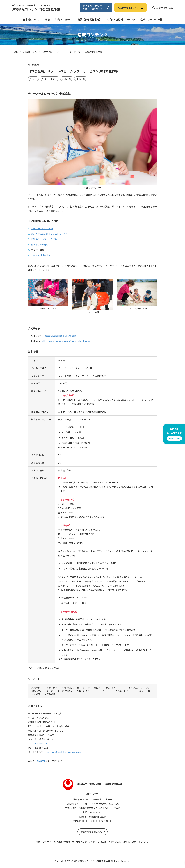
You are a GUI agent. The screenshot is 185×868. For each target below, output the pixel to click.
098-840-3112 (41, 744)
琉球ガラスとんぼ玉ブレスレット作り (49, 234)
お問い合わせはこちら (91, 832)
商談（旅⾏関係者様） (90, 19)
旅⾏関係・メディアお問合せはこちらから (94, 7)
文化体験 (67, 79)
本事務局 (41, 761)
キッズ (33, 79)
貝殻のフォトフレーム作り (44, 239)
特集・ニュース (64, 19)
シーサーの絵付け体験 (42, 228)
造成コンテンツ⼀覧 (151, 19)
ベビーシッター (49, 79)
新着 (47, 19)
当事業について (31, 19)
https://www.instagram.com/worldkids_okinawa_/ (67, 341)
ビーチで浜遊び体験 (41, 255)
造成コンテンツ (30, 52)
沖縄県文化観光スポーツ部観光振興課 (92, 784)
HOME (15, 52)
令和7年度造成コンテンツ (121, 19)
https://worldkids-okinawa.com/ (61, 336)
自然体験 (81, 79)
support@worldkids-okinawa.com (64, 752)
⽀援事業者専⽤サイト (128, 8)
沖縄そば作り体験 (40, 245)
